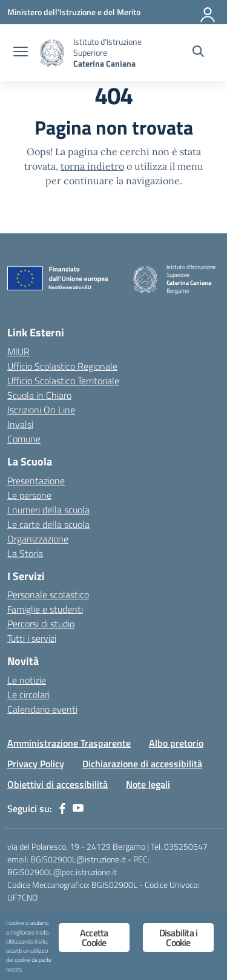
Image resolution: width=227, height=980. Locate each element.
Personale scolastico (48, 595)
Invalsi (20, 424)
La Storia (25, 553)
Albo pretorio (176, 743)
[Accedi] (208, 12)
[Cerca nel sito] (198, 53)
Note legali (148, 784)
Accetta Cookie (94, 938)
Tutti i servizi (32, 638)
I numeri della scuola (48, 510)
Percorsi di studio (41, 624)
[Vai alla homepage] (52, 53)
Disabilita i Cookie (178, 938)
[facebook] (62, 808)
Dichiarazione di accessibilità (142, 764)
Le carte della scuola (48, 524)
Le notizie (27, 680)
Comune (24, 439)
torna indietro (92, 166)
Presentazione (36, 481)
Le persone (29, 495)
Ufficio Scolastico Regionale (62, 366)
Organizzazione (38, 539)
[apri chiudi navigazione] (21, 53)
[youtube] (78, 808)
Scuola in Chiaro (39, 395)
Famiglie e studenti (45, 609)
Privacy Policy (36, 764)
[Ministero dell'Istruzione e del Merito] (74, 12)
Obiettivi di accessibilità (58, 784)
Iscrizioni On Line (41, 410)
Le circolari (28, 695)
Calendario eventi (42, 709)
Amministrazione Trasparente (69, 743)
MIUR (18, 352)
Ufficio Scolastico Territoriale (63, 381)
